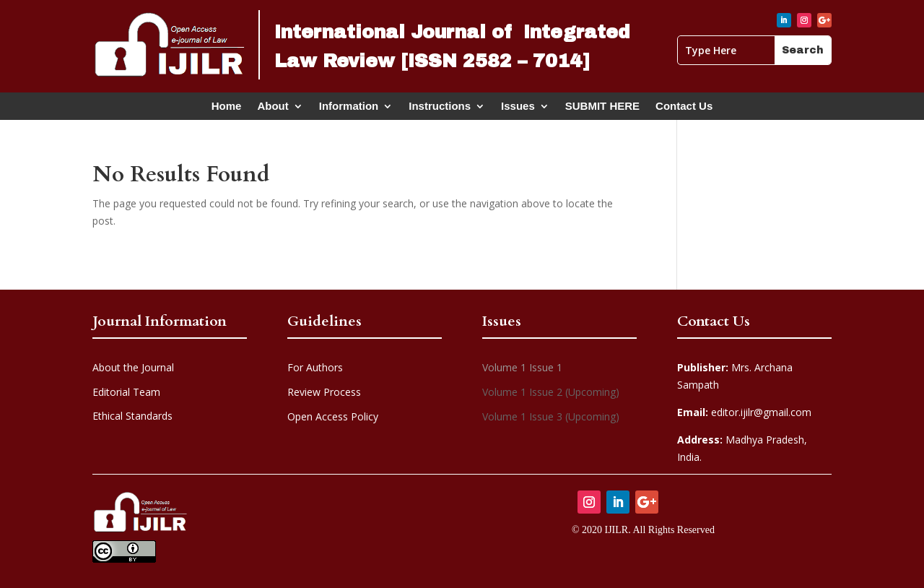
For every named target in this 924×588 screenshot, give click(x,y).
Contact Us (684, 109)
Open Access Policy (333, 416)
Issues (518, 109)
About (273, 109)
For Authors (315, 367)
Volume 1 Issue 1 (522, 367)
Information (349, 109)
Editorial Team (126, 392)
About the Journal (133, 367)
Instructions (440, 109)
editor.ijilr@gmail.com (744, 412)
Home (227, 109)
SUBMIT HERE (602, 109)
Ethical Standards (132, 416)
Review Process (324, 392)
